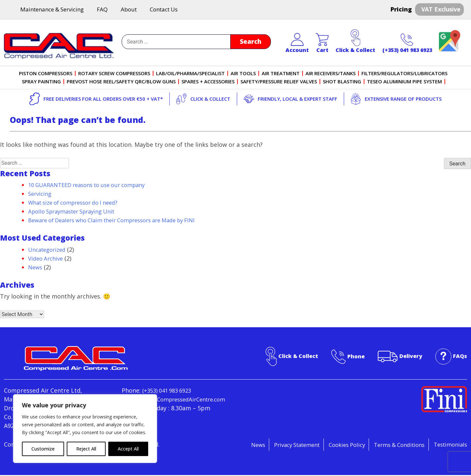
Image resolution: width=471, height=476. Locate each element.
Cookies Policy (334, 445)
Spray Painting (41, 82)
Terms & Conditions (392, 445)
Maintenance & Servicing (52, 10)
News (36, 268)
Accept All (128, 449)
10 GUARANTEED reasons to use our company (93, 186)
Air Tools (244, 74)
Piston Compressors (46, 74)
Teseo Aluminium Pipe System (404, 82)
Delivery (409, 357)
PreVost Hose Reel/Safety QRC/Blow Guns (121, 82)
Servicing (41, 195)
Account (297, 44)
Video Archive (47, 259)
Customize (43, 449)
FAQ (102, 10)
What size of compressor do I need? (78, 203)
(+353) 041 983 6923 (407, 44)
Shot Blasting (342, 82)
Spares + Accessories (208, 82)
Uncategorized (49, 250)
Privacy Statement (278, 445)
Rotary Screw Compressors (114, 74)
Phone (352, 357)
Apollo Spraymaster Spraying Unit (76, 212)
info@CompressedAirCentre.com (168, 409)
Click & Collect (355, 42)
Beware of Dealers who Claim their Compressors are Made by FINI (121, 221)
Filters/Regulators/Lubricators (405, 74)
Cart (322, 44)
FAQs (460, 357)
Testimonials (449, 445)
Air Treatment (281, 74)
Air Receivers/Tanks (331, 74)
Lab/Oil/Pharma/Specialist (191, 74)
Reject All (86, 449)
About (129, 10)
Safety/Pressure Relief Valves (279, 82)
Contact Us (164, 10)
